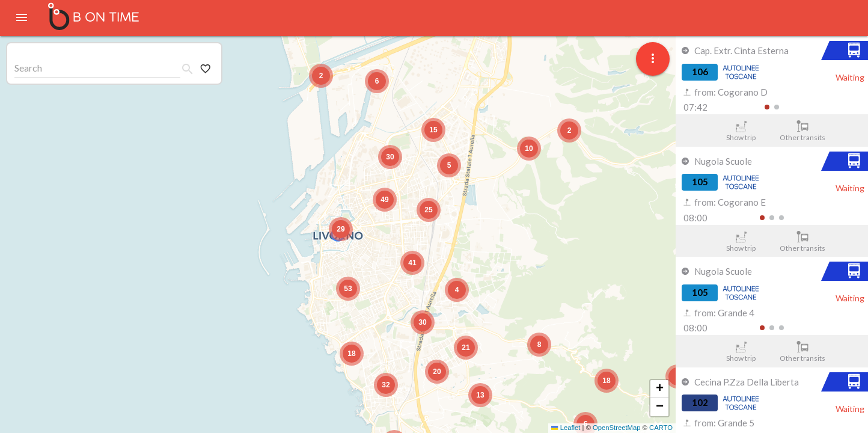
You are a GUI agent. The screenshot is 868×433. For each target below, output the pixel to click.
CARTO (661, 428)
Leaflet (566, 428)
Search (28, 68)
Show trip (741, 131)
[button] (341, 229)
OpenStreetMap (616, 428)
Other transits (803, 131)
